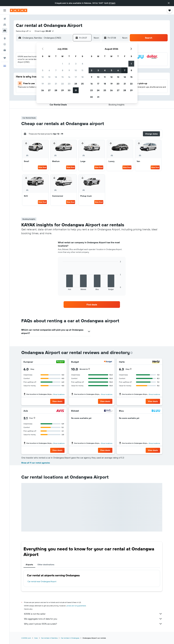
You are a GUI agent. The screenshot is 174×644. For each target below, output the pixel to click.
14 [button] (56, 77)
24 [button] (76, 84)
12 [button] (43, 77)
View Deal (42, 167)
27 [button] (49, 90)
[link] (92, 305)
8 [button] (63, 70)
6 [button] (49, 70)
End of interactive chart (61, 288)
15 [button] (63, 77)
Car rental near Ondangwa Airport (42, 581)
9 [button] (69, 70)
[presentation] (131, 353)
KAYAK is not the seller (93, 614)
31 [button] (76, 90)
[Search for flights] (5, 19)
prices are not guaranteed (76, 606)
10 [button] (76, 70)
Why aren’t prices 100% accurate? (93, 624)
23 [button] (69, 84)
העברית (112, 3)
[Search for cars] (5, 31)
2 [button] (69, 64)
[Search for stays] (5, 25)
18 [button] (82, 77)
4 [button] (82, 64)
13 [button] (49, 77)
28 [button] (56, 90)
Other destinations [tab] (46, 565)
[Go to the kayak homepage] (19, 10)
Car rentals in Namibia (49, 638)
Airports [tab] (29, 565)
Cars (36, 638)
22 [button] (62, 84)
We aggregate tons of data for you (93, 619)
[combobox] (24, 31)
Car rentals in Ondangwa (70, 638)
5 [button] (43, 70)
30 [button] (69, 90)
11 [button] (82, 70)
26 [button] (43, 90)
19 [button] (43, 84)
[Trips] (5, 58)
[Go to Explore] (5, 38)
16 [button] (69, 77)
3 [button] (76, 64)
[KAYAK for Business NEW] (5, 50)
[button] (169, 3)
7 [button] (56, 70)
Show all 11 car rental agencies (36, 463)
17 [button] (76, 77)
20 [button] (49, 84)
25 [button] (82, 84)
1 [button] (62, 64)
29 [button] (62, 90)
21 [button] (56, 84)
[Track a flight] (5, 44)
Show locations (59, 394)
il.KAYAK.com (26, 638)
